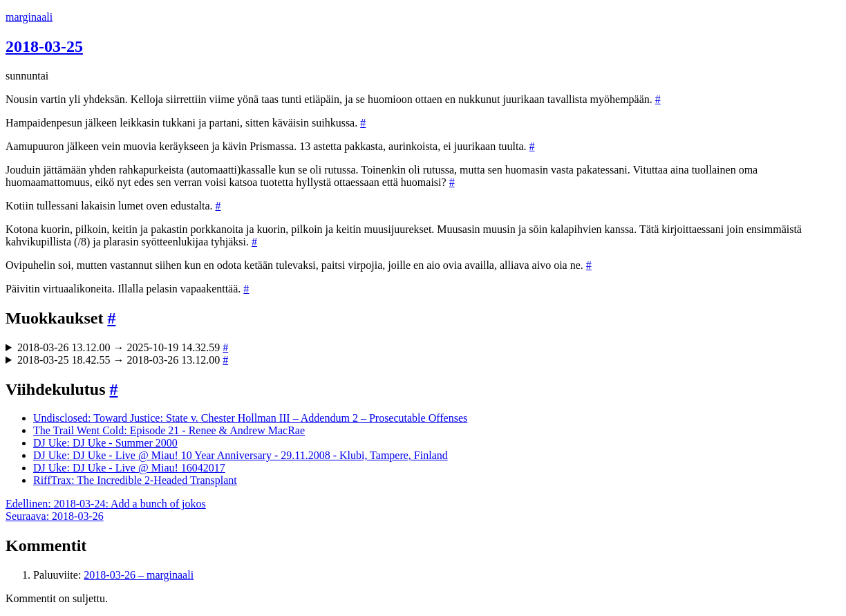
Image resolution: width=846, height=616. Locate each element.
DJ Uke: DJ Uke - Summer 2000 (105, 443)
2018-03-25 (44, 46)
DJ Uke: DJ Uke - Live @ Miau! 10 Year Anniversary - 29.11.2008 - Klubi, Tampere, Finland (241, 455)
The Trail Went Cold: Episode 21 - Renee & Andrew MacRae (169, 430)
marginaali (29, 17)
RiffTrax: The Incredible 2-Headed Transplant (135, 480)
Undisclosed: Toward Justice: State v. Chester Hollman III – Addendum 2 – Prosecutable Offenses (250, 418)
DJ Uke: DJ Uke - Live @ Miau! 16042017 (129, 468)
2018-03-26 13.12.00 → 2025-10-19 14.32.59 (123, 347)
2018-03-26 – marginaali (139, 575)
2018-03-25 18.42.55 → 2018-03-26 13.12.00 (123, 360)
